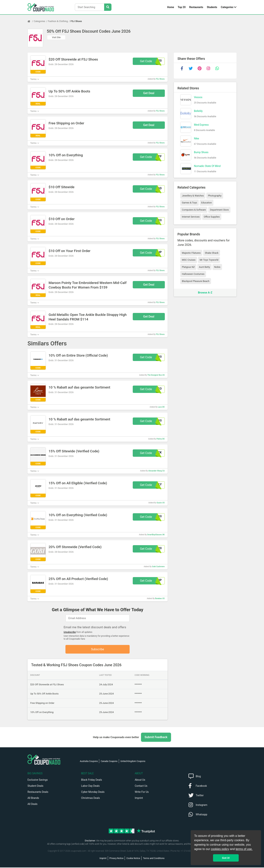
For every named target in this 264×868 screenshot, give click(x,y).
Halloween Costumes (193, 274)
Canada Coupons (109, 762)
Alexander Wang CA (156, 471)
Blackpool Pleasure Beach (196, 281)
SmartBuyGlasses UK (156, 535)
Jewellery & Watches (193, 196)
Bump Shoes (201, 152)
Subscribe (98, 649)
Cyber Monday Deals (93, 792)
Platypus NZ (188, 267)
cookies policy (220, 849)
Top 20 (182, 7)
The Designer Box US (156, 375)
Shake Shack (212, 253)
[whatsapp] (217, 68)
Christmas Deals (91, 798)
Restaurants (196, 7)
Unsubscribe (70, 632)
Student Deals (35, 786)
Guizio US (161, 503)
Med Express (201, 125)
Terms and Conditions (154, 859)
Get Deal (149, 93)
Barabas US (160, 598)
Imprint (139, 798)
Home (171, 7)
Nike (197, 138)
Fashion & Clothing (58, 21)
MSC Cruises (189, 260)
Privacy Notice (117, 859)
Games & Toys (189, 203)
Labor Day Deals (90, 786)
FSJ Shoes (76, 21)
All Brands (33, 798)
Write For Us (142, 792)
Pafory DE (161, 439)
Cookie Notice (133, 859)
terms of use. (244, 849)
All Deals (32, 805)
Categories (227, 7)
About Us (140, 780)
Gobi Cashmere (158, 567)
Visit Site (56, 37)
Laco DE (161, 407)
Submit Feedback (156, 738)
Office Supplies (212, 217)
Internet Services (191, 217)
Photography (215, 196)
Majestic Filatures (191, 253)
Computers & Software (194, 210)
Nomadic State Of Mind (207, 166)
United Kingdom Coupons (133, 762)
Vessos (198, 97)
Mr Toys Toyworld (209, 260)
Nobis (217, 267)
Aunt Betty (204, 267)
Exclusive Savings (38, 780)
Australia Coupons (89, 762)
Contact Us (141, 786)
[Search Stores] (108, 7)
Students (212, 7)
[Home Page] (31, 21)
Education (207, 203)
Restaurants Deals (38, 792)
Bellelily (198, 111)
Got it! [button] (226, 858)
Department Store (219, 210)
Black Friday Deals (92, 780)
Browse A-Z (205, 293)
